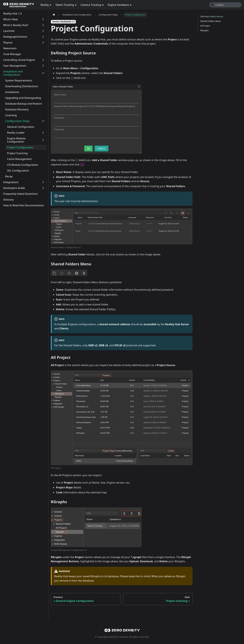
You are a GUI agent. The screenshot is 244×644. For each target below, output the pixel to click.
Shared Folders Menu (211, 21)
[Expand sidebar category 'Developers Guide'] (43, 188)
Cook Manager (12, 54)
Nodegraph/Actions (15, 37)
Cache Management (19, 159)
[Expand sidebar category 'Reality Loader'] (43, 133)
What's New (10, 19)
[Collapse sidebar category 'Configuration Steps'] (43, 121)
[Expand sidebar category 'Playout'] (43, 42)
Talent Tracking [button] (65, 5)
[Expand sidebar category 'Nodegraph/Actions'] (43, 37)
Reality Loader (16, 133)
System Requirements (19, 80)
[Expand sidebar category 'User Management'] (43, 66)
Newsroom (10, 48)
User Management (15, 66)
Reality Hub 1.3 (12, 14)
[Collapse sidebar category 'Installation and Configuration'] (43, 73)
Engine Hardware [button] (118, 5)
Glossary (9, 200)
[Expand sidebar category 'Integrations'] (43, 182)
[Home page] (54, 15)
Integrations (11, 182)
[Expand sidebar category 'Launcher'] (43, 31)
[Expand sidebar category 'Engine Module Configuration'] (43, 140)
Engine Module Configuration (16, 140)
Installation (12, 92)
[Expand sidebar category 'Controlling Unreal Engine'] (43, 60)
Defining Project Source (212, 16)
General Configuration (21, 127)
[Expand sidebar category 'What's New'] (43, 19)
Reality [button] (45, 5)
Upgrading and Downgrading (23, 98)
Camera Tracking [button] (91, 5)
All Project (205, 26)
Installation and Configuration (13, 73)
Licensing (11, 115)
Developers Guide (14, 188)
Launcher (9, 31)
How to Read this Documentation (24, 205)
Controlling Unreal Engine (19, 60)
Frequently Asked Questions (20, 194)
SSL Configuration (18, 171)
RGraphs (205, 30)
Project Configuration (20, 147)
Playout (8, 42)
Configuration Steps (17, 121)
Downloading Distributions (22, 86)
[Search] (225, 5)
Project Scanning (17, 153)
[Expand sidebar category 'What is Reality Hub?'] (43, 25)
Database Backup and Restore (24, 104)
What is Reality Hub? (16, 25)
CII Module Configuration (23, 165)
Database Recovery (17, 109)
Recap (9, 176)
